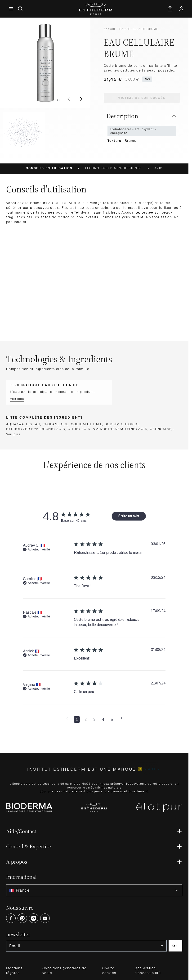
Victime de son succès (142, 98)
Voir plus (17, 399)
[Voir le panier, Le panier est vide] (170, 9)
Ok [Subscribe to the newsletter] (175, 946)
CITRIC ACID (79, 429)
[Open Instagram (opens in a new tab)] (34, 918)
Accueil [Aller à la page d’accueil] (109, 29)
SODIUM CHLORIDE (122, 424)
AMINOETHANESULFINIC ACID (120, 429)
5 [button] (112, 719)
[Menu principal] (11, 9)
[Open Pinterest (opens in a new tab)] (22, 918)
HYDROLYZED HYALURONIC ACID (36, 429)
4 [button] (103, 719)
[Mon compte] (181, 9)
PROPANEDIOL (55, 424)
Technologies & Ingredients (113, 168)
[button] (67, 720)
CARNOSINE (161, 429)
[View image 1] (58, 100)
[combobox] (94, 890)
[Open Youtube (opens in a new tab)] (45, 918)
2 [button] (86, 719)
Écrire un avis (129, 516)
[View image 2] (60, 100)
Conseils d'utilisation (49, 168)
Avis (159, 168)
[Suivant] (81, 99)
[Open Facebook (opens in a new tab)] (11, 918)
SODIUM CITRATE (87, 424)
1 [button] (77, 719)
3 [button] (94, 719)
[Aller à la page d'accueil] (96, 9)
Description (142, 116)
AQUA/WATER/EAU (23, 424)
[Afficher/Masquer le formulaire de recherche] (20, 9)
